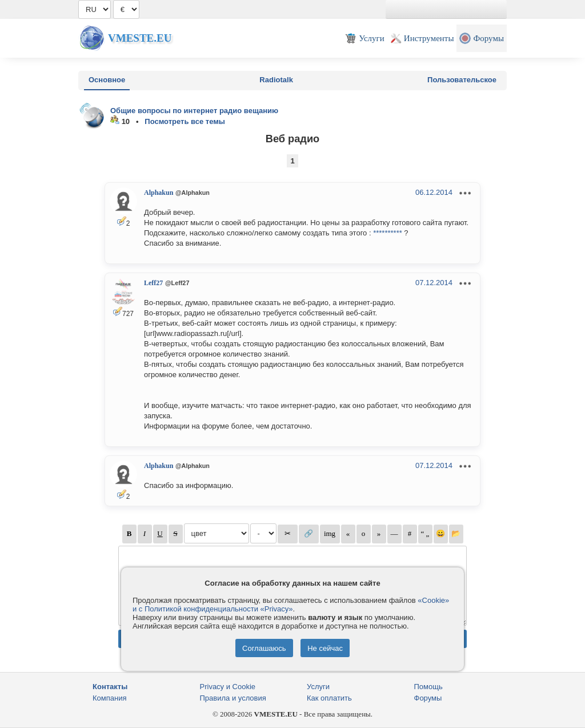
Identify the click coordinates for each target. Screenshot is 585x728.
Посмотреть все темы (185, 121)
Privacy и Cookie (228, 687)
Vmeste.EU (140, 38)
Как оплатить (329, 698)
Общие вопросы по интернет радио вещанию (194, 111)
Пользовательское (462, 80)
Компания (110, 698)
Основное (107, 80)
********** (388, 233)
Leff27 (153, 283)
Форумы (428, 698)
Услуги (318, 687)
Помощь (428, 687)
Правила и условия (233, 698)
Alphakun (159, 193)
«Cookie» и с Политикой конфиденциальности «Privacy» (291, 605)
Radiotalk (276, 80)
